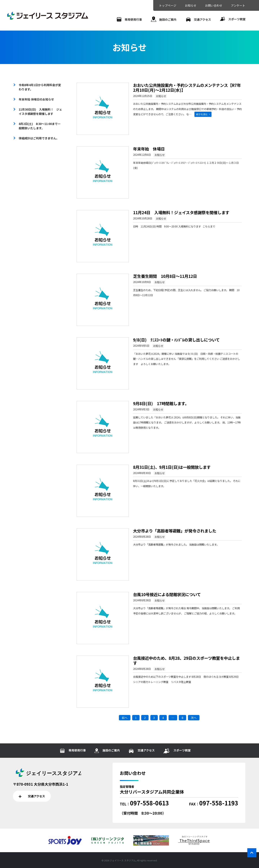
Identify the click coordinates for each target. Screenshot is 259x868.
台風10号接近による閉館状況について (167, 594)
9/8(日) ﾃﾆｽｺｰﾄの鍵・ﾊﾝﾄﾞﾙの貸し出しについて (176, 340)
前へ (125, 718)
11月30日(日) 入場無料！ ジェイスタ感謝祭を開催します (40, 111)
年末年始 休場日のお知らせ (36, 99)
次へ (194, 718)
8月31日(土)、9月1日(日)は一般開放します (172, 467)
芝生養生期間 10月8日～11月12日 (165, 276)
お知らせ (161, 96)
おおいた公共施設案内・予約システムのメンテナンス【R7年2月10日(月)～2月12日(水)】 (187, 87)
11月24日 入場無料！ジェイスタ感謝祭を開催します (181, 212)
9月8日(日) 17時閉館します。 (161, 403)
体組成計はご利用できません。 (39, 138)
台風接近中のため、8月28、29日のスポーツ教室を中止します (186, 660)
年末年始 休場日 (149, 149)
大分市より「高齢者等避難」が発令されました (175, 531)
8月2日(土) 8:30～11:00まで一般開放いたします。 (40, 126)
